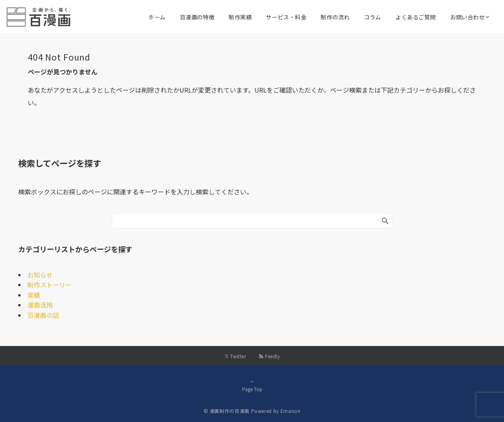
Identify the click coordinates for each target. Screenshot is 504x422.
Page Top (252, 385)
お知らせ (40, 275)
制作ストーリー (50, 285)
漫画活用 (40, 305)
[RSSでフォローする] (269, 356)
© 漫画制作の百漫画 (227, 411)
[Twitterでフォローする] (235, 356)
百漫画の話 (43, 315)
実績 (34, 295)
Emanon (291, 411)
